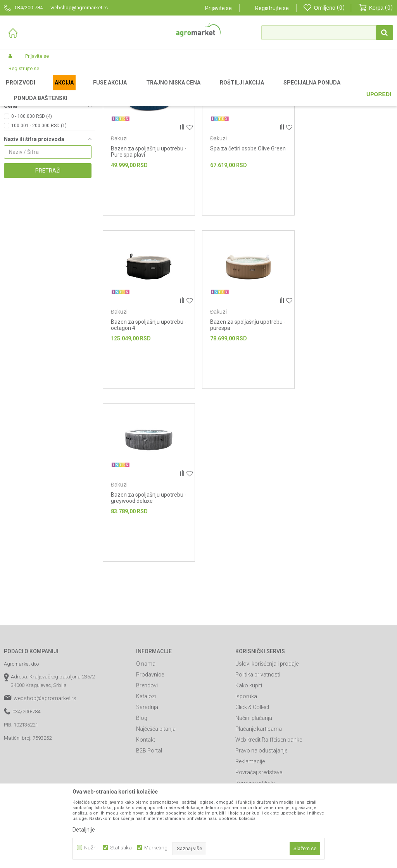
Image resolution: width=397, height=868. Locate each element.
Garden (68, 90)
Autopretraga (311, 103)
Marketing (156, 848)
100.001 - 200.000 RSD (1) (39, 207)
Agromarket (16, 90)
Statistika (121, 848)
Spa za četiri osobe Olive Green (248, 230)
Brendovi (147, 766)
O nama (146, 745)
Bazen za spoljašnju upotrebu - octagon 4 (347, 233)
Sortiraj (345, 103)
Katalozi (146, 777)
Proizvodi (45, 90)
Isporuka (246, 777)
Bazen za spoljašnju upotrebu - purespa (149, 406)
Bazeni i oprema (99, 90)
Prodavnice (150, 756)
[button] (327, 33)
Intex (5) (20, 173)
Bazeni (130, 90)
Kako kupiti (249, 766)
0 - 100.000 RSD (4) (32, 197)
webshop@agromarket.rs (45, 779)
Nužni (91, 848)
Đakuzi (15, 121)
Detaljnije (84, 830)
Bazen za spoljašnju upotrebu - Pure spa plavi (149, 233)
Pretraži (48, 252)
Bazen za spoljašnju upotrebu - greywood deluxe (248, 406)
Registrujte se (272, 8)
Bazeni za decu (24, 131)
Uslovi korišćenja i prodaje (267, 745)
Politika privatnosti (258, 756)
